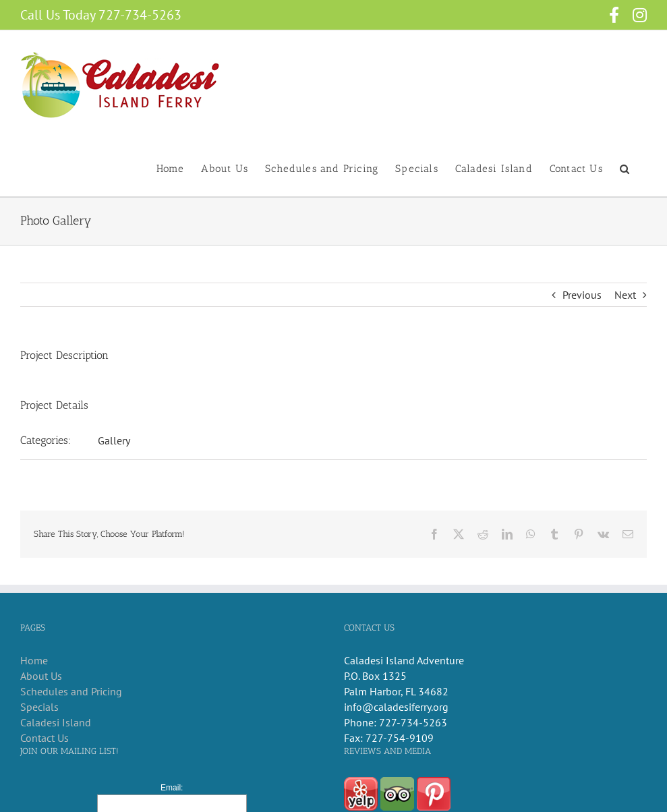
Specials (39, 707)
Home (34, 660)
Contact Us (45, 738)
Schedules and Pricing (71, 691)
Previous (582, 295)
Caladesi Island (56, 722)
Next (625, 295)
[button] (625, 168)
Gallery (114, 440)
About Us (41, 676)
